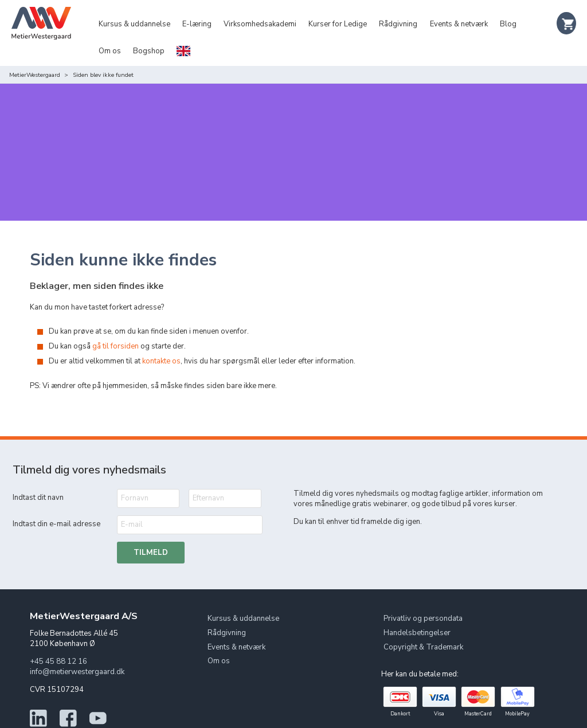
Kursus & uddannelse (134, 24)
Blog (508, 24)
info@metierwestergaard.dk (77, 648)
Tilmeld (150, 529)
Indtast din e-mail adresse (56, 500)
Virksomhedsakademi (260, 24)
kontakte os (161, 338)
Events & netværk (459, 24)
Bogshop (149, 51)
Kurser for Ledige (338, 24)
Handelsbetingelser (417, 609)
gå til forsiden (116, 323)
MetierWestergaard (35, 75)
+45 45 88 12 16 (58, 638)
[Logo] (41, 35)
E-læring (197, 24)
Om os (110, 51)
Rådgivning (398, 24)
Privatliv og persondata (423, 595)
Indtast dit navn (38, 474)
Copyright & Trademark (423, 623)
